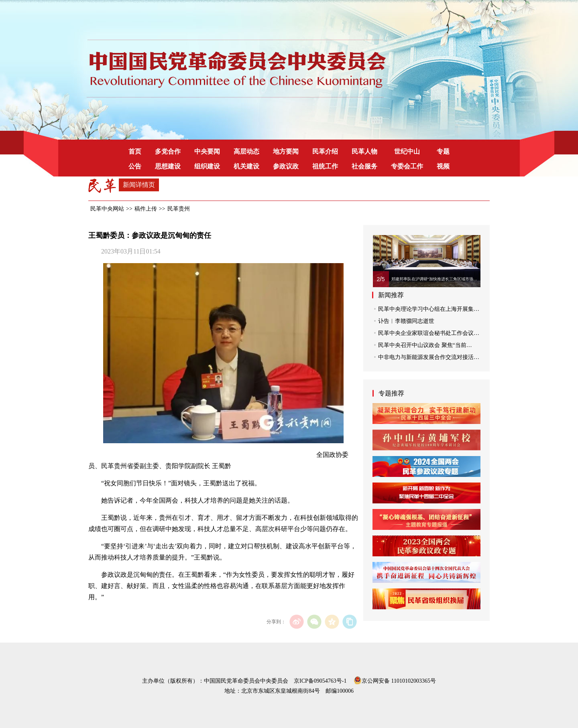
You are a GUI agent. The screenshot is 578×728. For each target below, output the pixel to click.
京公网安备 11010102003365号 (395, 679)
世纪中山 (407, 151)
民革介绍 (325, 151)
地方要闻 (286, 151)
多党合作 (168, 151)
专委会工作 (407, 166)
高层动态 (246, 151)
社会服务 (364, 166)
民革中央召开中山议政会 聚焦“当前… (425, 345)
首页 (135, 151)
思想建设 (168, 166)
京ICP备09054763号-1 (320, 681)
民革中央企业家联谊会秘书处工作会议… (429, 333)
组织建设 (207, 166)
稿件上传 (146, 209)
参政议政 (286, 166)
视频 (443, 166)
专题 (443, 151)
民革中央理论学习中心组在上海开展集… (429, 309)
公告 (135, 166)
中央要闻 (207, 151)
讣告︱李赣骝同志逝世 (406, 321)
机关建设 (246, 166)
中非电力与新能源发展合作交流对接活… (429, 357)
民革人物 (364, 151)
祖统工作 (325, 166)
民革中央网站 (107, 209)
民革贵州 (179, 209)
